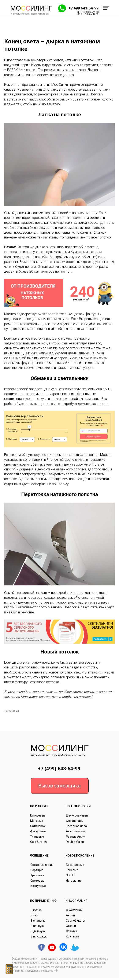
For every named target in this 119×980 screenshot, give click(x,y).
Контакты (73, 938)
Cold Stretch (38, 844)
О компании (74, 912)
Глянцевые (38, 818)
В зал (34, 917)
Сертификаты (75, 923)
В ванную (37, 928)
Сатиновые (38, 828)
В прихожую (39, 938)
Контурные (38, 888)
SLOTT (71, 877)
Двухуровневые (77, 818)
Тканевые (37, 839)
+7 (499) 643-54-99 (59, 771)
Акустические (76, 833)
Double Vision (75, 844)
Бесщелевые (75, 867)
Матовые (37, 823)
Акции (70, 917)
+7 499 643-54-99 (83, 8)
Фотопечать (75, 823)
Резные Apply (75, 839)
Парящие (37, 872)
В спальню (38, 923)
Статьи (71, 928)
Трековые (37, 877)
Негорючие (74, 883)
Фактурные (38, 833)
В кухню (36, 912)
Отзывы (71, 933)
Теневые (72, 872)
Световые (37, 883)
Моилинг (31, 8)
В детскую (38, 933)
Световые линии (42, 867)
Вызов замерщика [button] (59, 788)
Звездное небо (76, 828)
